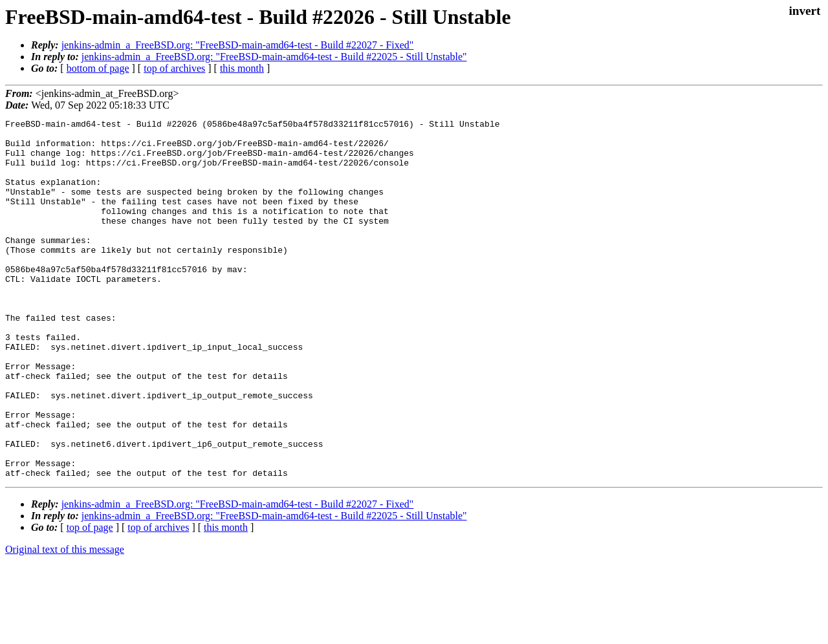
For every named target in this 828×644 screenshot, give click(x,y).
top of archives (174, 68)
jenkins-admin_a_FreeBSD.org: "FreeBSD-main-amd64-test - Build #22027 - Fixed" (238, 45)
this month (242, 68)
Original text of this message (65, 621)
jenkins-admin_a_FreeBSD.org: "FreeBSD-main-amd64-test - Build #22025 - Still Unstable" (274, 57)
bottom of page (98, 68)
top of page (90, 599)
